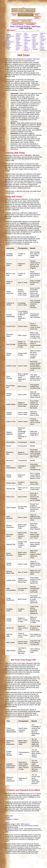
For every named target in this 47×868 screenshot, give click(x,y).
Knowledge (27, 43)
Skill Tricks (35, 46)
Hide (25, 35)
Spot (41, 37)
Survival (42, 38)
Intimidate (27, 40)
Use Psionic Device (42, 50)
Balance (8, 40)
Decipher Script (9, 51)
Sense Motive (34, 43)
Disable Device (18, 38)
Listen (26, 44)
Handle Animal (18, 50)
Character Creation (26, 15)
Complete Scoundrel (33, 61)
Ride (34, 40)
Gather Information (19, 47)
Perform (26, 53)
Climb (8, 43)
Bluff (7, 41)
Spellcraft (43, 35)
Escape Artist (18, 43)
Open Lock (27, 51)
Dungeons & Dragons (12, 831)
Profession (35, 37)
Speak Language (35, 51)
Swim (42, 40)
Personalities (31, 24)
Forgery (18, 45)
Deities (37, 18)
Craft (8, 48)
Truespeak (43, 41)
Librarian (27, 826)
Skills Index (36, 27)
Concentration (10, 44)
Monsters (15, 21)
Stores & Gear (26, 21)
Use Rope (43, 53)
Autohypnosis (10, 38)
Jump (26, 41)
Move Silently (26, 49)
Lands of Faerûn (18, 24)
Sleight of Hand (35, 48)
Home (14, 15)
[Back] (7, 820)
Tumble (42, 43)
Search (34, 41)
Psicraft (34, 38)
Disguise (18, 40)
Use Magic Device (42, 46)
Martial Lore (26, 46)
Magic (37, 15)
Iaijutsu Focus (26, 38)
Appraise (9, 37)
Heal (17, 52)
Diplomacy (19, 36)
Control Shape (8, 46)
